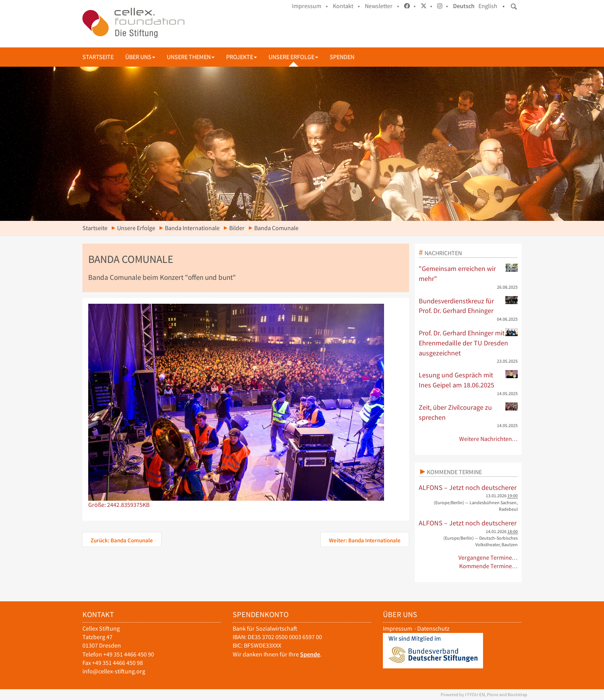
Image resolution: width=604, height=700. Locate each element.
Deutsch (464, 6)
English (488, 6)
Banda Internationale (192, 228)
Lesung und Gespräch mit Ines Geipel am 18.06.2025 (468, 380)
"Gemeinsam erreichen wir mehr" (468, 273)
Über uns (140, 57)
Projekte (242, 57)
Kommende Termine (454, 472)
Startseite (98, 57)
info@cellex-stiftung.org (114, 671)
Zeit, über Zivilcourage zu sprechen (468, 412)
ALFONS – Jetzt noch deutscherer (468, 487)
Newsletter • (382, 6)
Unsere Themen (191, 57)
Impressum (398, 628)
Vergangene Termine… (488, 558)
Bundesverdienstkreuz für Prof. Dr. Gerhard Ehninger (468, 306)
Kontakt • (346, 6)
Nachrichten (443, 253)
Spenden (342, 57)
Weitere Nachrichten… (489, 439)
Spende (310, 654)
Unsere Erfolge (293, 57)
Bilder (237, 228)
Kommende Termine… (489, 566)
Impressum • (310, 6)
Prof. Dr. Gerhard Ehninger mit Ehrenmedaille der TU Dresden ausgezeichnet (468, 342)
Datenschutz (433, 628)
